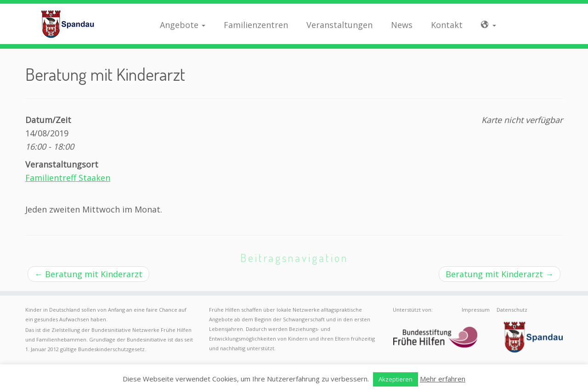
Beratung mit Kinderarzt (88, 274)
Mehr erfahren (443, 379)
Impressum (476, 310)
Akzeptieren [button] (396, 379)
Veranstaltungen (339, 25)
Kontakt (447, 25)
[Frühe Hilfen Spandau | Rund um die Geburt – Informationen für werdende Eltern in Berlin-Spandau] (68, 24)
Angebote (183, 25)
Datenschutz (512, 310)
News (402, 25)
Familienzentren (256, 25)
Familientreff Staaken (68, 178)
